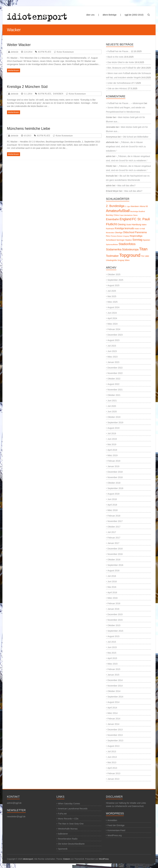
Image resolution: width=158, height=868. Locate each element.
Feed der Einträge (116, 825)
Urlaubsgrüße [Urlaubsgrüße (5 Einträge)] (112, 260)
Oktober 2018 (114, 483)
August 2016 (114, 571)
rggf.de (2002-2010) (134, 15)
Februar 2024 (114, 329)
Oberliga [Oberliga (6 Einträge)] (119, 232)
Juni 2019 (112, 439)
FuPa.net (62, 814)
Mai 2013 (112, 762)
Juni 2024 (112, 313)
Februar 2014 (114, 719)
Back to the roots (116, 57)
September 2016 (115, 565)
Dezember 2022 (115, 368)
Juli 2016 (112, 576)
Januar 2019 (113, 466)
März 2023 (113, 357)
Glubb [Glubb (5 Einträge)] (129, 225)
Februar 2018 (114, 516)
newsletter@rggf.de (16, 817)
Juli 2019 (112, 433)
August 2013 (114, 746)
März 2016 (113, 598)
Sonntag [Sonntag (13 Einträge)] (137, 240)
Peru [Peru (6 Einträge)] (108, 236)
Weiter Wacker (19, 45)
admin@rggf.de (14, 803)
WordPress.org (114, 835)
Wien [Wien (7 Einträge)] (127, 260)
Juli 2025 (112, 291)
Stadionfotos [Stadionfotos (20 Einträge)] (127, 244)
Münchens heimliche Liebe (29, 128)
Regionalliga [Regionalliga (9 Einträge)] (136, 236)
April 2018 (112, 505)
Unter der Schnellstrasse (119, 83)
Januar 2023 (113, 362)
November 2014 (115, 686)
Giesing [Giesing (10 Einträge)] (121, 224)
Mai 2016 (112, 587)
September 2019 (115, 423)
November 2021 (115, 390)
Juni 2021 (112, 401)
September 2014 (115, 697)
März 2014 (113, 713)
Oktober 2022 (114, 379)
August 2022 (114, 384)
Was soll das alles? (126, 186)
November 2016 (115, 554)
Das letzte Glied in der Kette (121, 62)
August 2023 (114, 340)
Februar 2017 (114, 538)
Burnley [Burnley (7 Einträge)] (110, 215)
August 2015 (114, 636)
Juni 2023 (112, 351)
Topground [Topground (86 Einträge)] (130, 255)
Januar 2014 (113, 724)
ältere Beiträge (110, 15)
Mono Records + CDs (68, 819)
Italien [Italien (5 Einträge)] (144, 225)
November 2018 (115, 477)
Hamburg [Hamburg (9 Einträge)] (136, 224)
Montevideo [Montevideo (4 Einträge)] (110, 233)
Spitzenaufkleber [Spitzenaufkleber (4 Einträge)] (112, 244)
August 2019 (114, 428)
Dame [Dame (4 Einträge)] (135, 215)
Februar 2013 (114, 773)
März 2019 (113, 455)
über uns (90, 15)
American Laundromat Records (73, 809)
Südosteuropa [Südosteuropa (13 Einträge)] (130, 249)
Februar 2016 (114, 603)
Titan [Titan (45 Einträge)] (143, 249)
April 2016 (112, 592)
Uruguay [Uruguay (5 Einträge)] (121, 260)
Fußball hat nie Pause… (119, 51)
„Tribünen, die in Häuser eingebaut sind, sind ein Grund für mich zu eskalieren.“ (126, 147)
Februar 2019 (114, 461)
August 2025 (114, 285)
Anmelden (112, 820)
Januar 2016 (113, 609)
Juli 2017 (112, 532)
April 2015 (112, 658)
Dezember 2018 (115, 472)
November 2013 (115, 735)
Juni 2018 (112, 499)
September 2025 (115, 280)
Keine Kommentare (65, 52)
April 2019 (112, 450)
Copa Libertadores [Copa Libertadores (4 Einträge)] (126, 215)
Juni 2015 (112, 647)
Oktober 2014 (114, 691)
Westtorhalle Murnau (68, 829)
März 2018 (113, 510)
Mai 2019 (112, 444)
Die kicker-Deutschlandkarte (71, 844)
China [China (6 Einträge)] (116, 215)
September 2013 (115, 741)
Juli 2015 (112, 642)
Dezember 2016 (115, 549)
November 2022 (115, 373)
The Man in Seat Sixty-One (71, 824)
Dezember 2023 (115, 335)
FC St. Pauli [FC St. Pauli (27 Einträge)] (141, 219)
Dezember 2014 (115, 680)
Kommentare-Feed (116, 830)
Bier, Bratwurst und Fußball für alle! (124, 68)
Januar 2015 (113, 675)
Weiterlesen (14, 70)
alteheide (15, 52)
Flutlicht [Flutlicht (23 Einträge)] (112, 224)
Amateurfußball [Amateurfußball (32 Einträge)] (118, 211)
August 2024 (114, 307)
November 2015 (115, 620)
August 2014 (114, 702)
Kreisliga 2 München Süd (27, 87)
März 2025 (113, 302)
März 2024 (113, 324)
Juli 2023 (112, 346)
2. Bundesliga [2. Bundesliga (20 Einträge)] (115, 206)
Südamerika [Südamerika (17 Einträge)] (114, 249)
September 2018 (115, 488)
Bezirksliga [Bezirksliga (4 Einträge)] (134, 211)
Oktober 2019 (114, 417)
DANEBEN (58, 94)
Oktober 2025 (114, 274)
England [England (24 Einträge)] (125, 219)
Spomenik (63, 849)
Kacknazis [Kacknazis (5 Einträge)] (110, 229)
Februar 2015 (114, 669)
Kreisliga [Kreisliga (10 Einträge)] (119, 228)
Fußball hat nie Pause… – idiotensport (126, 103)
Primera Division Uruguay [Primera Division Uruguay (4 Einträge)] (120, 236)
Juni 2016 (112, 582)
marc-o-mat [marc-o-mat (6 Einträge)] (140, 229)
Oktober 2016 (114, 560)
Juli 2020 (112, 406)
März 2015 (113, 664)
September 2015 (115, 631)
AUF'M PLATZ (44, 52)
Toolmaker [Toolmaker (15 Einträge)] (112, 256)
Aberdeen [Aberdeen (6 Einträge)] (135, 206)
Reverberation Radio (68, 839)
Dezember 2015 (115, 614)
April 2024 (112, 318)
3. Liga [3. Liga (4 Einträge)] (127, 206)
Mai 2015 (112, 653)
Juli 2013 (112, 751)
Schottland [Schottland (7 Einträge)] (111, 240)
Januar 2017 (113, 543)
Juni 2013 (112, 757)
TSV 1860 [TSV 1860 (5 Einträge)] (145, 256)
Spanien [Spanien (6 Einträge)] (147, 240)
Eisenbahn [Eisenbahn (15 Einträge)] (113, 219)
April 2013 (112, 768)
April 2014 (112, 708)
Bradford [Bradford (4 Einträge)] (142, 211)
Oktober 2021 (114, 395)
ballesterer (63, 834)
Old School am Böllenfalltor (136, 137)
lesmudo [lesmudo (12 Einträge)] (129, 228)
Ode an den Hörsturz (117, 88)
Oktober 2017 (114, 527)
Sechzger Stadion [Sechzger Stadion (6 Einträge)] (124, 240)
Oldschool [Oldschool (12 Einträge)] (129, 232)
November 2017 (115, 521)
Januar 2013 (113, 779)
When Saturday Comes (69, 804)
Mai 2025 (112, 296)
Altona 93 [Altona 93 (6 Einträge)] (144, 206)
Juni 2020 (112, 412)
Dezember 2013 (115, 730)
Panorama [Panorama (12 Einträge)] (141, 232)
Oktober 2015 (114, 625)
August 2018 (114, 494)
